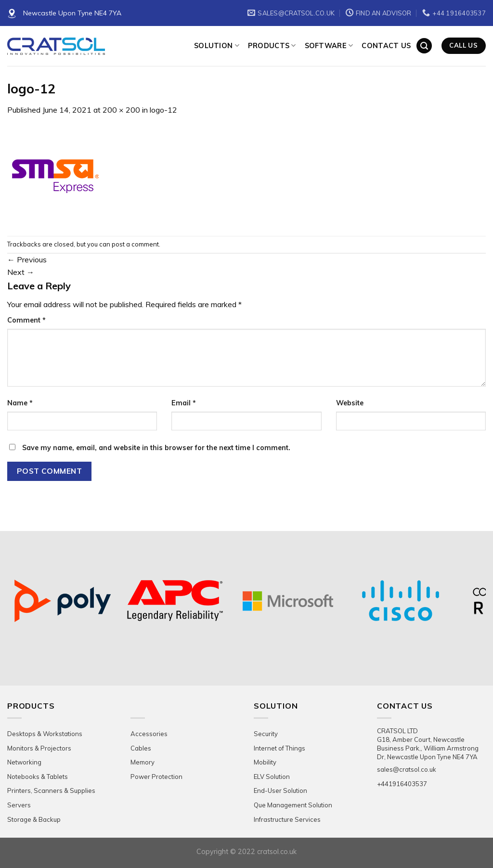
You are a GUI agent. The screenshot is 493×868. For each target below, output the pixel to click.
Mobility (265, 762)
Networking (24, 762)
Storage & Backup (34, 819)
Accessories (149, 734)
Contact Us (386, 46)
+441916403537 (402, 784)
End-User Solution (280, 790)
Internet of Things (279, 748)
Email (184, 403)
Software (329, 45)
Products (272, 45)
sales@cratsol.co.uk (407, 769)
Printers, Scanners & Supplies (51, 790)
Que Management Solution (293, 805)
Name (20, 403)
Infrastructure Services (287, 819)
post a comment (135, 244)
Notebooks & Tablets (38, 777)
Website (350, 403)
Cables (141, 748)
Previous (27, 259)
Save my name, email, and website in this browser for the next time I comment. (156, 448)
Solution (217, 45)
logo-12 (163, 110)
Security (266, 734)
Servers (19, 805)
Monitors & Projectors (39, 748)
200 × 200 (121, 110)
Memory (143, 762)
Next (21, 272)
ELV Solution (272, 777)
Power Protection (156, 777)
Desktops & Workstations (45, 734)
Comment (26, 320)
